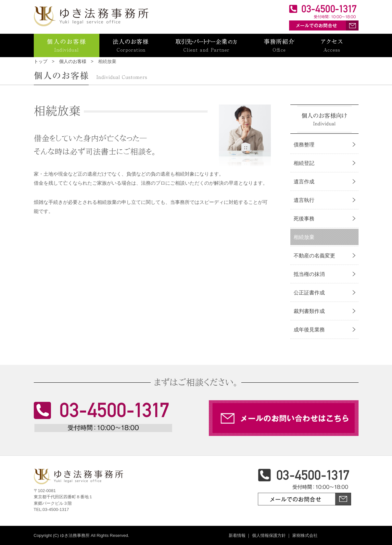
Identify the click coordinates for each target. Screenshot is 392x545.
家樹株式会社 (305, 535)
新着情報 (237, 535)
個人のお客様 (73, 62)
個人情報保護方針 (269, 535)
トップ (41, 62)
